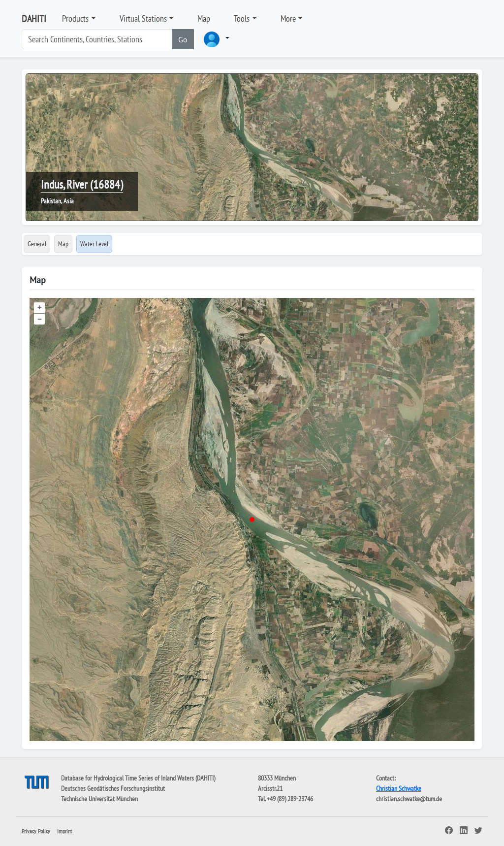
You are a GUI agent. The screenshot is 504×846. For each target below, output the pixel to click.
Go (183, 39)
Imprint (64, 831)
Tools (242, 18)
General (37, 244)
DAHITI (34, 19)
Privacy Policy (36, 831)
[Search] (97, 39)
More (288, 18)
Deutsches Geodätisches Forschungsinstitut (113, 788)
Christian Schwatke (399, 788)
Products (75, 18)
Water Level (94, 244)
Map (204, 18)
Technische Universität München (99, 799)
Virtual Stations (143, 18)
